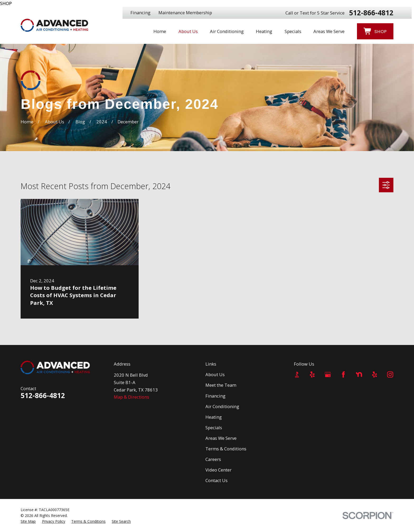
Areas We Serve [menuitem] (329, 31)
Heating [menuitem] (264, 31)
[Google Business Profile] (328, 374)
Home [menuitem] (160, 31)
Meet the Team (221, 385)
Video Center (218, 470)
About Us (215, 374)
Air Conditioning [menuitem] (227, 31)
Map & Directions (131, 397)
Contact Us (217, 480)
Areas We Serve (221, 438)
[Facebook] (343, 374)
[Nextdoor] (359, 374)
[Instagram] (390, 374)
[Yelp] (312, 374)
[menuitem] (28, 521)
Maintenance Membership (185, 13)
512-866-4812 (371, 13)
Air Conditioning (222, 406)
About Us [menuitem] (188, 31)
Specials (214, 428)
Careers (213, 459)
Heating (214, 417)
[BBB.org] (297, 374)
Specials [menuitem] (293, 31)
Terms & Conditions (226, 449)
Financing (140, 13)
